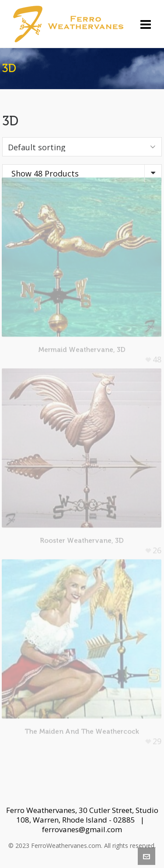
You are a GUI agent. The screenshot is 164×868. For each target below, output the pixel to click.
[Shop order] (82, 147)
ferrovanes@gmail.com (82, 829)
